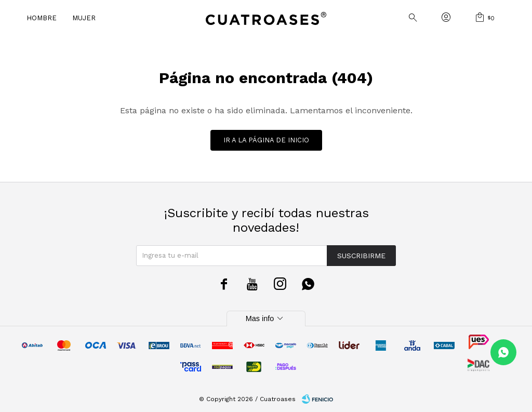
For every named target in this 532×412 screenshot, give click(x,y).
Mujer (84, 18)
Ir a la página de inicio (266, 140)
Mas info (266, 318)
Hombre (42, 18)
